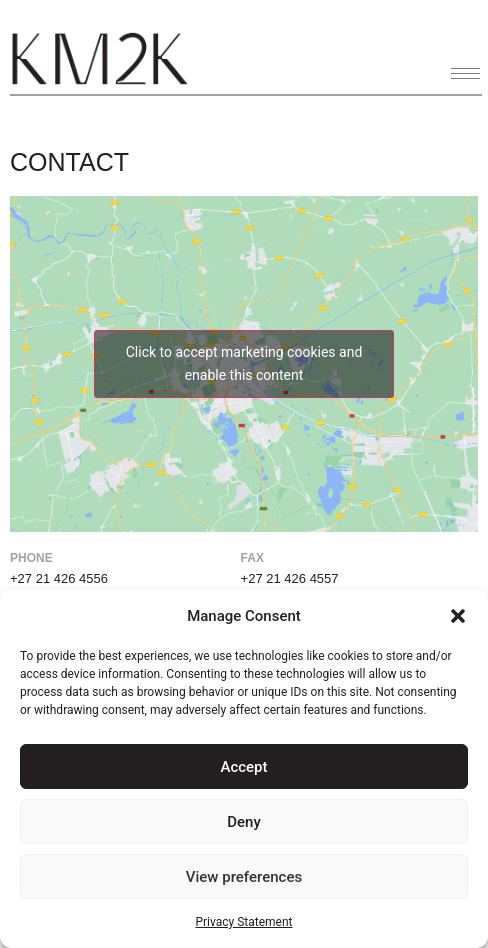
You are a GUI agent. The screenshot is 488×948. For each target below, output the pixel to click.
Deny (244, 822)
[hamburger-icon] (465, 73)
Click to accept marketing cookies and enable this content (244, 363)
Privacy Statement (243, 922)
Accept (243, 767)
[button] (458, 616)
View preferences (244, 877)
